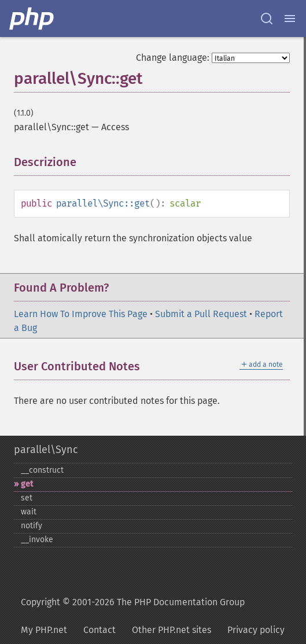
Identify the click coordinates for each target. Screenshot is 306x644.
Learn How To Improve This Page (81, 314)
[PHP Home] (32, 19)
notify (32, 526)
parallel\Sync (46, 450)
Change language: (173, 58)
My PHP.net (44, 630)
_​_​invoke (37, 540)
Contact (99, 630)
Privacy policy (256, 630)
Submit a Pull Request (201, 314)
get (27, 484)
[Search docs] (267, 19)
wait (29, 512)
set (27, 498)
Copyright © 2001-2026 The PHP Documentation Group (133, 602)
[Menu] (290, 19)
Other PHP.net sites (172, 630)
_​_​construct (42, 470)
